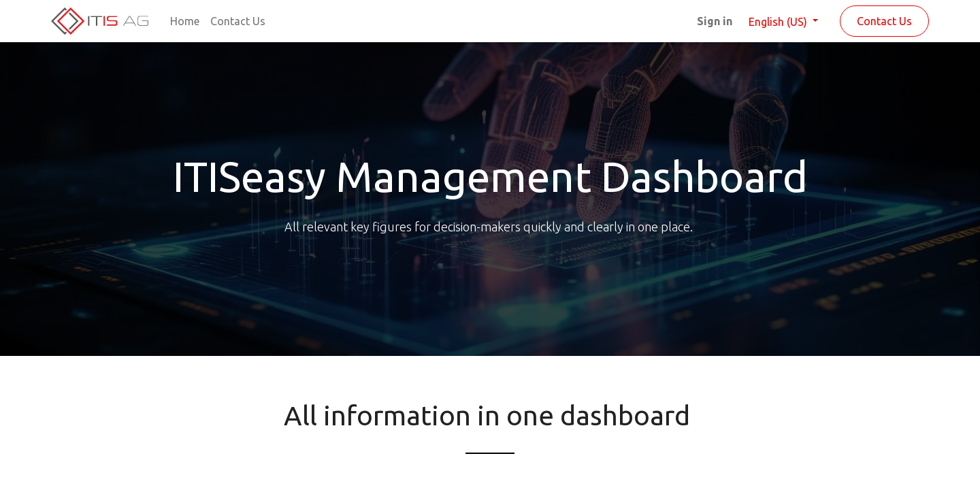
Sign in (715, 21)
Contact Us (884, 21)
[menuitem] (185, 21)
